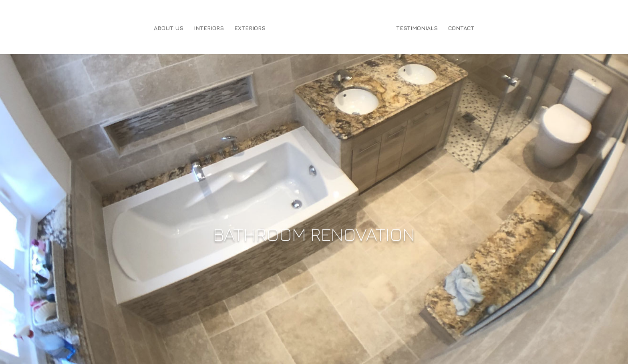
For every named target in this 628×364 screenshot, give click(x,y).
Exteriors (250, 28)
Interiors (209, 28)
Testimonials (417, 28)
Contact (461, 28)
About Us (169, 28)
